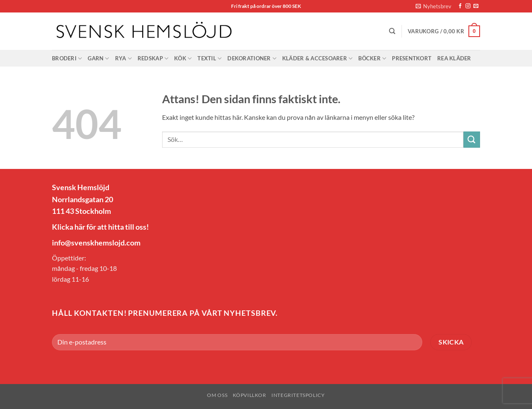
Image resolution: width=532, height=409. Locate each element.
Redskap (153, 58)
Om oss (217, 395)
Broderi (67, 58)
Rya (123, 58)
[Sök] (392, 31)
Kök (183, 58)
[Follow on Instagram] (468, 6)
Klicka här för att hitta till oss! (100, 227)
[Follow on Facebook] (460, 6)
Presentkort (412, 58)
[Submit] (472, 140)
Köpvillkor (250, 395)
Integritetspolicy (298, 395)
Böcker (372, 58)
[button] (433, 6)
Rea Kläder (454, 58)
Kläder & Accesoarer (317, 58)
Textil (209, 58)
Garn (98, 58)
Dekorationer (252, 58)
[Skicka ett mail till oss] (476, 6)
